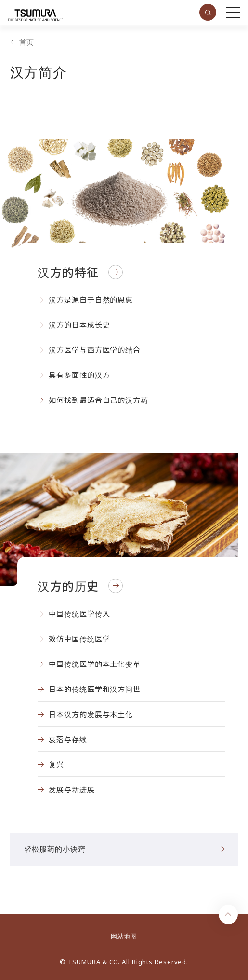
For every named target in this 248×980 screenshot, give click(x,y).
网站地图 (124, 936)
